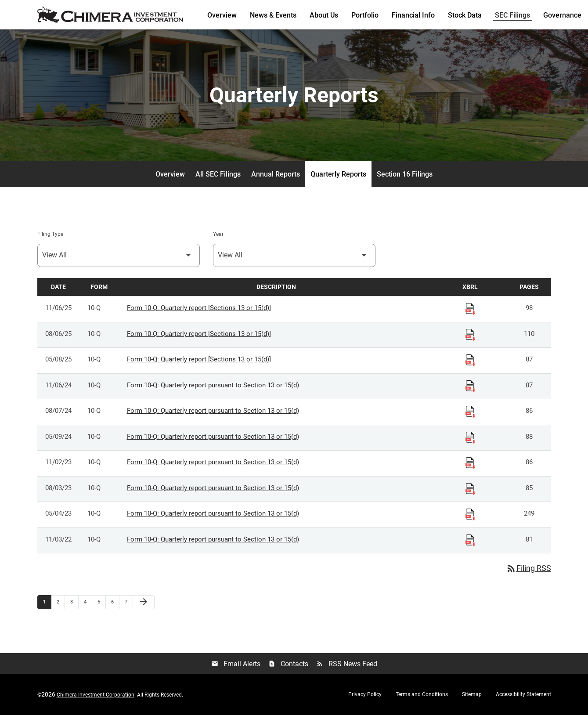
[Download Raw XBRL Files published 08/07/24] (470, 411)
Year (218, 234)
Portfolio (365, 15)
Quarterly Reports (338, 174)
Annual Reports (276, 174)
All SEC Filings (218, 174)
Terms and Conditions (422, 694)
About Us (324, 15)
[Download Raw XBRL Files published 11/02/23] (470, 462)
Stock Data (465, 15)
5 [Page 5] (101, 602)
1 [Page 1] (47, 602)
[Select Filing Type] (119, 255)
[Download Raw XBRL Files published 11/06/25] (470, 308)
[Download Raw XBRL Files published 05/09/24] (470, 437)
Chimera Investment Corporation (96, 695)
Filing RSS (528, 568)
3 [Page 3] (74, 602)
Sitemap (472, 694)
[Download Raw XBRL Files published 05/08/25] (470, 360)
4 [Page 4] (88, 602)
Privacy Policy (365, 694)
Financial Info (413, 15)
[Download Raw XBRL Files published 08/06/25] (470, 334)
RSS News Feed (347, 664)
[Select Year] (294, 255)
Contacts (288, 664)
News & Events (273, 15)
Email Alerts (236, 664)
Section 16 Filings (405, 174)
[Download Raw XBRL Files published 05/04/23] (470, 514)
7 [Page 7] (129, 602)
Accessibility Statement (523, 694)
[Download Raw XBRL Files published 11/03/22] (470, 540)
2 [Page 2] (61, 602)
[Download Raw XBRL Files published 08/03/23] (470, 488)
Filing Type (50, 234)
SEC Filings (512, 15)
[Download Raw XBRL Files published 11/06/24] (470, 386)
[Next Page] (144, 602)
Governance (562, 15)
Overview (222, 15)
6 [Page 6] (115, 602)
